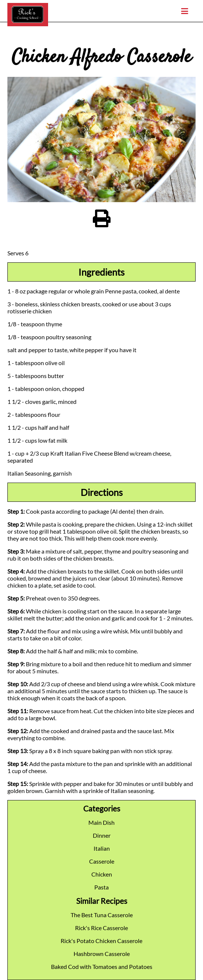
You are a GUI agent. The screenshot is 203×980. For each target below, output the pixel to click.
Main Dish (101, 822)
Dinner (102, 835)
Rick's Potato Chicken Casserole (101, 941)
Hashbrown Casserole (102, 954)
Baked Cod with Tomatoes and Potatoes (102, 967)
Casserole (102, 861)
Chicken (102, 874)
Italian (102, 848)
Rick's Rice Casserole (101, 928)
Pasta (101, 887)
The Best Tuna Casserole (102, 915)
